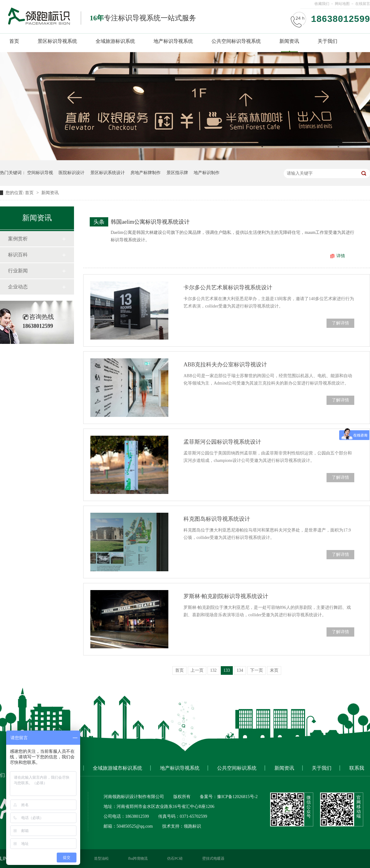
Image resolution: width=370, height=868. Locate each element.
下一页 (257, 670)
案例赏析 (18, 239)
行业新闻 (18, 271)
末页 (274, 670)
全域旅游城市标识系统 (117, 768)
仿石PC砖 (175, 858)
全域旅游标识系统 (115, 41)
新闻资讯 (289, 41)
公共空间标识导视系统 (236, 41)
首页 (14, 41)
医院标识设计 (72, 173)
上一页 (197, 670)
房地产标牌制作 (146, 173)
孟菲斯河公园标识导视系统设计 (222, 442)
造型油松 (101, 858)
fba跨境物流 (138, 858)
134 (240, 670)
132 (214, 670)
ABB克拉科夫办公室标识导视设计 (225, 365)
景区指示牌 (177, 173)
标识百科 (18, 255)
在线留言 (363, 4)
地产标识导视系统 (173, 41)
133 (227, 670)
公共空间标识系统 (237, 768)
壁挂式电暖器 (213, 858)
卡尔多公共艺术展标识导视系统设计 (228, 287)
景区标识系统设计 (108, 173)
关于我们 (327, 41)
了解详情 (340, 323)
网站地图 (342, 4)
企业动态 (18, 287)
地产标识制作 (207, 173)
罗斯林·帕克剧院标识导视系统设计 (226, 596)
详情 (341, 256)
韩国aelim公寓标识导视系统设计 (150, 222)
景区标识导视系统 (57, 41)
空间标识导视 (40, 173)
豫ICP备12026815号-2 (237, 797)
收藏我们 (322, 4)
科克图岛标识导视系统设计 (217, 519)
